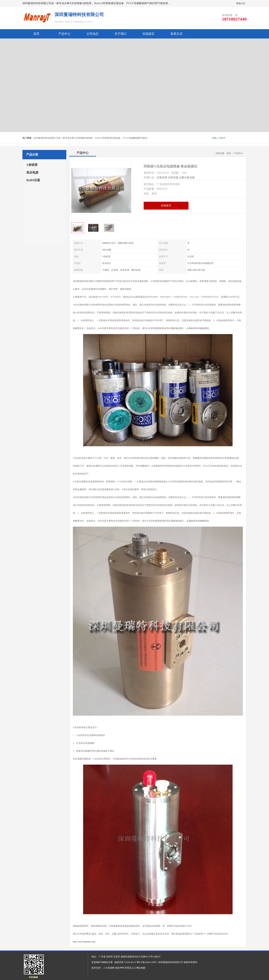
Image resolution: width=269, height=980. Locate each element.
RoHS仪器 (33, 180)
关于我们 (120, 34)
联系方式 (177, 34)
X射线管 (32, 165)
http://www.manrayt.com (84, 942)
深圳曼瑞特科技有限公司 (171, 962)
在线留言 (149, 34)
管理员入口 (130, 968)
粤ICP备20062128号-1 (147, 962)
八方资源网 (109, 968)
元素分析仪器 (187, 178)
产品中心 (64, 34)
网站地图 (141, 968)
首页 (36, 34)
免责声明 (120, 968)
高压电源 (32, 172)
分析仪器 (173, 178)
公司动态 (92, 34)
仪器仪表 (162, 178)
